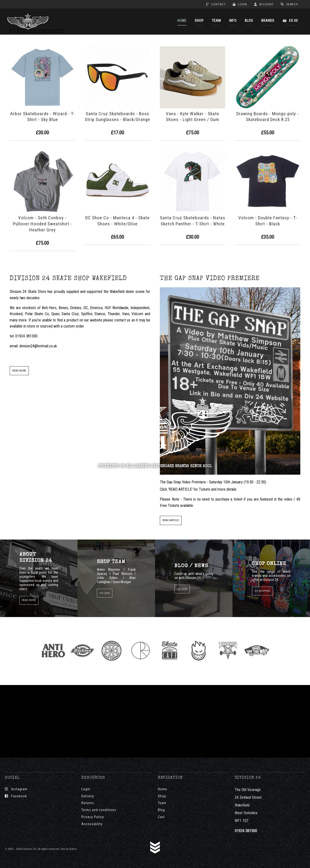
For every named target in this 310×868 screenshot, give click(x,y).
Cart (161, 817)
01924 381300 (246, 831)
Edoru (73, 849)
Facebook (16, 796)
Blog (161, 810)
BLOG (249, 21)
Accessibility (92, 824)
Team (162, 803)
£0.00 (290, 21)
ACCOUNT (264, 4)
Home (163, 789)
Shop (162, 796)
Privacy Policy (93, 817)
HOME (182, 21)
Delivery (88, 796)
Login (86, 789)
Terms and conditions (99, 810)
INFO (233, 21)
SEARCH (289, 4)
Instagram (16, 789)
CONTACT (216, 4)
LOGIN (240, 4)
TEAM (216, 21)
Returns (88, 803)
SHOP (199, 21)
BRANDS (268, 21)
